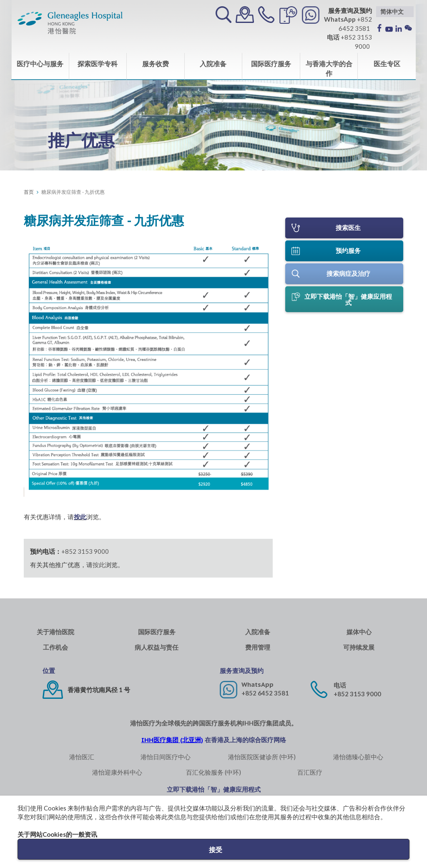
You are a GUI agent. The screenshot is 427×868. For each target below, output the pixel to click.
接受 (216, 849)
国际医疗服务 (271, 64)
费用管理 (258, 647)
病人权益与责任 (157, 647)
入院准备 (213, 64)
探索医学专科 (98, 64)
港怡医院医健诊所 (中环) (262, 757)
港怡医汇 (82, 757)
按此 (80, 517)
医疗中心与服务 (40, 64)
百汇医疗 (310, 772)
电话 (340, 685)
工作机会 (55, 647)
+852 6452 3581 (265, 693)
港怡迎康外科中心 (117, 772)
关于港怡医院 (55, 632)
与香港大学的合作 (329, 68)
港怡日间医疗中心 (166, 757)
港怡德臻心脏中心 (358, 757)
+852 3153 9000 (85, 551)
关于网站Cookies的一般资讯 (57, 834)
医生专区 (387, 64)
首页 (29, 192)
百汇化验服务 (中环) (213, 772)
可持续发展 (359, 647)
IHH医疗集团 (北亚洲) (172, 740)
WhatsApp (257, 684)
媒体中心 (359, 632)
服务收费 (156, 64)
